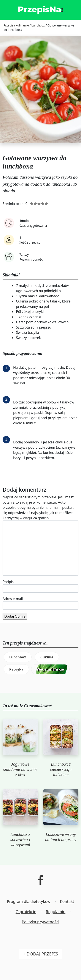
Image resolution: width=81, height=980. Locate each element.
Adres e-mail (13, 599)
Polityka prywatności (40, 922)
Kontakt (67, 901)
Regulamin (56, 912)
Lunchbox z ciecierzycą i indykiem (61, 769)
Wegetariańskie (50, 669)
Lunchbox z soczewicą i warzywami (20, 840)
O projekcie (26, 912)
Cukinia (47, 657)
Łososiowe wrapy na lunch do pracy (61, 837)
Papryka (16, 669)
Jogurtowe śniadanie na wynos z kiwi (20, 769)
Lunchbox (18, 657)
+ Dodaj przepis (40, 954)
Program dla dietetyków (29, 901)
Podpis (8, 582)
